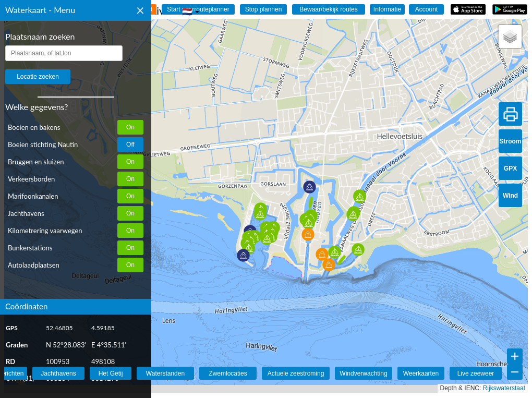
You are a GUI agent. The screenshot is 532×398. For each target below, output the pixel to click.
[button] (243, 255)
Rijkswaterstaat (504, 388)
